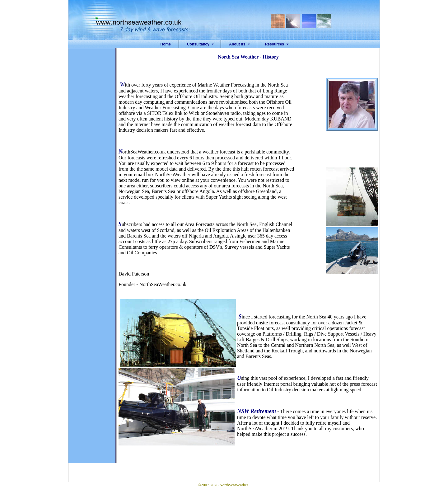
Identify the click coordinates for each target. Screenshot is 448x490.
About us (237, 44)
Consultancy (198, 44)
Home (166, 44)
